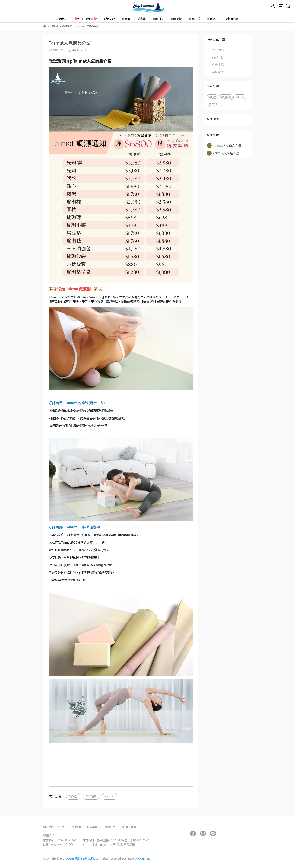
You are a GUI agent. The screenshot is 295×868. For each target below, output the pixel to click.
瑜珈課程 (213, 19)
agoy (212, 104)
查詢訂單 (110, 827)
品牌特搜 (218, 57)
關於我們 (48, 827)
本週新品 (62, 19)
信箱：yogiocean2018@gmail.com (65, 844)
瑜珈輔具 (91, 796)
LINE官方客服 (128, 827)
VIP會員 (63, 827)
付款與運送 (94, 827)
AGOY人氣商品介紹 (223, 153)
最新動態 (218, 50)
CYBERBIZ (144, 858)
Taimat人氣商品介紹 (224, 145)
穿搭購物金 (232, 19)
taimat (109, 796)
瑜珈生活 (195, 19)
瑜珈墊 (73, 796)
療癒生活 (218, 65)
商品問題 (77, 827)
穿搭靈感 (218, 72)
